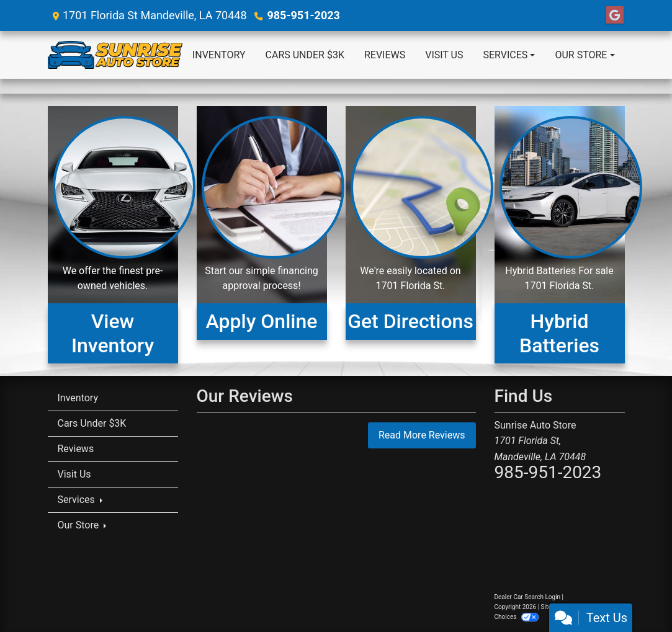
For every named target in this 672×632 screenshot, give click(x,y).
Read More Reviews (422, 435)
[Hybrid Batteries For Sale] (560, 235)
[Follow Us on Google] (615, 16)
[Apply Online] (262, 235)
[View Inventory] (113, 235)
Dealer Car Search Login (528, 597)
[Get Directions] (411, 235)
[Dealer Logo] (115, 55)
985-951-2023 (303, 15)
